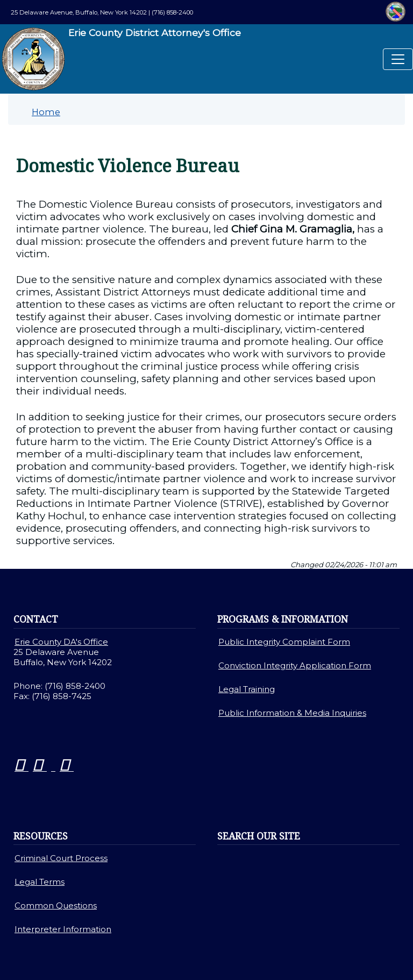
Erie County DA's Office (61, 642)
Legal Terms (40, 882)
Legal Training (247, 689)
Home (46, 112)
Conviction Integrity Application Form (295, 665)
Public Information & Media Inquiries (292, 713)
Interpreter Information (63, 929)
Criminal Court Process (61, 858)
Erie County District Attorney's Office (121, 59)
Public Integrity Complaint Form (284, 642)
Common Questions (56, 905)
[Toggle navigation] (398, 59)
